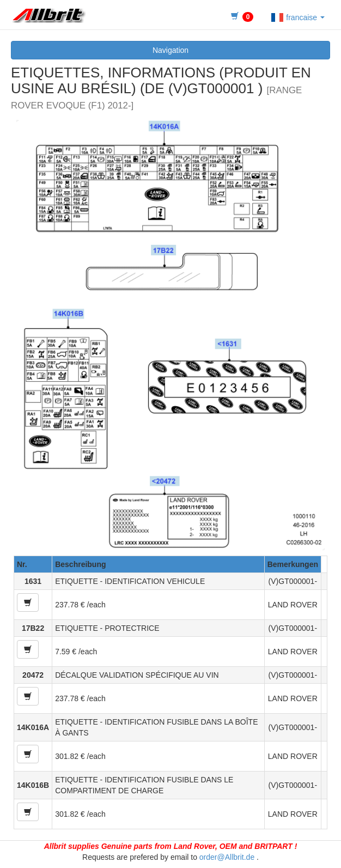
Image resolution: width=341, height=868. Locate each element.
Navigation (170, 50)
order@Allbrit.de (227, 857)
